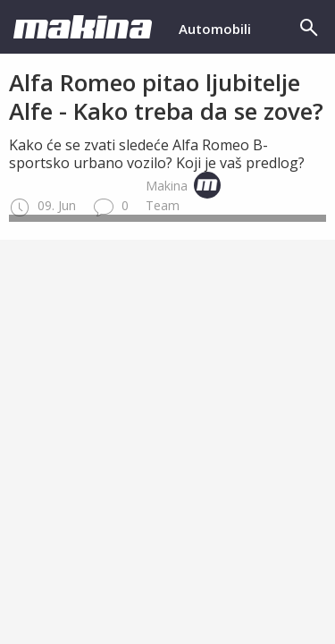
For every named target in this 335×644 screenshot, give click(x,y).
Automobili (215, 29)
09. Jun (42, 205)
